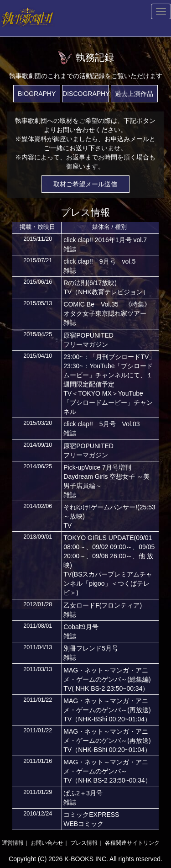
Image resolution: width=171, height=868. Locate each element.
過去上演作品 (134, 94)
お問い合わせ (47, 843)
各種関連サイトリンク (132, 843)
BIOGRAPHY (37, 94)
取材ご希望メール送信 (85, 184)
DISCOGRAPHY (86, 94)
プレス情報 (84, 843)
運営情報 (13, 843)
